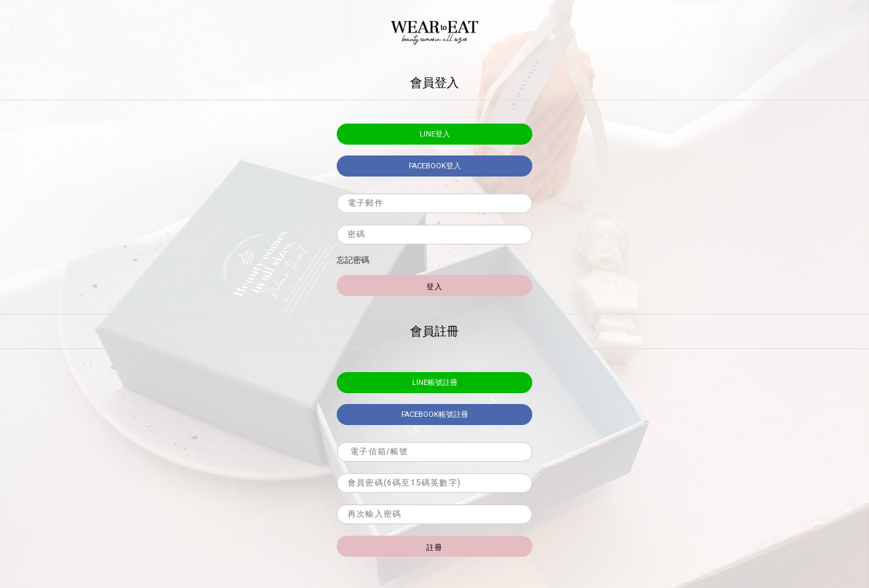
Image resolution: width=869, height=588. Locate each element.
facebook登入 (435, 166)
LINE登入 (435, 134)
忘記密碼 (353, 260)
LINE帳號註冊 (435, 383)
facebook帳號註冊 (435, 415)
